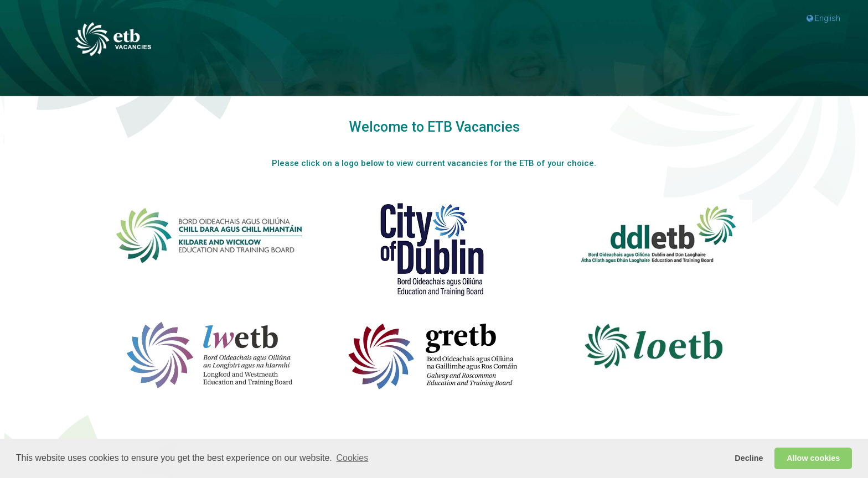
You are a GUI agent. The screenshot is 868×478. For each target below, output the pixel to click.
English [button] (823, 18)
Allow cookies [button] (813, 458)
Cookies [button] (352, 458)
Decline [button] (749, 458)
